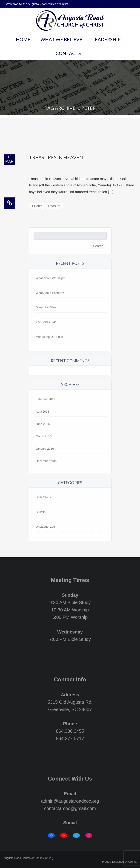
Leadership (107, 39)
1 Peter (37, 206)
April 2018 (43, 412)
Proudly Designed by (119, 862)
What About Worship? (50, 278)
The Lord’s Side (46, 322)
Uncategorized (46, 527)
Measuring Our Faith (50, 337)
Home (23, 39)
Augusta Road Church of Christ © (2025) (28, 858)
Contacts (68, 53)
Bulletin (41, 512)
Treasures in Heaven (56, 157)
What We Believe (61, 39)
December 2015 (47, 461)
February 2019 (46, 399)
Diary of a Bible (46, 307)
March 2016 (44, 436)
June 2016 (43, 424)
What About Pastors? (50, 293)
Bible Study (43, 497)
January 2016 (45, 449)
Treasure (54, 206)
